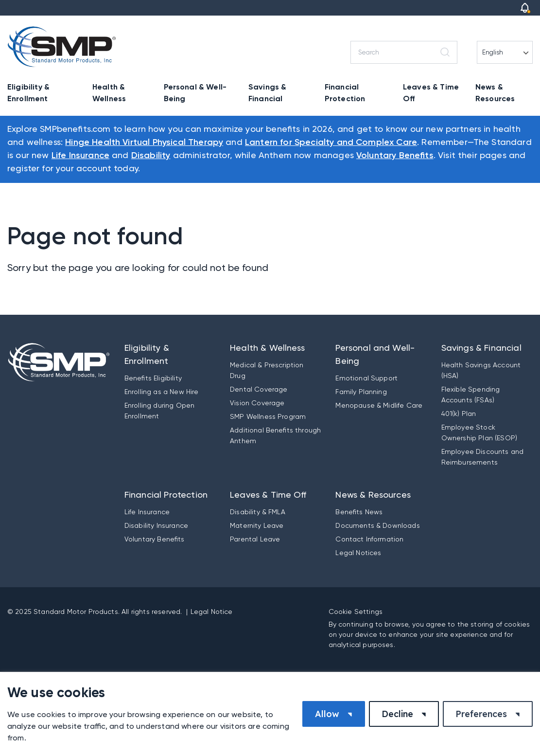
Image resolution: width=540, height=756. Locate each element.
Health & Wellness (109, 93)
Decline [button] (397, 714)
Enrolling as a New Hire (162, 392)
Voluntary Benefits (395, 156)
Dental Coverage (259, 389)
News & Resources (495, 93)
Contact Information (369, 539)
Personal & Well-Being (195, 93)
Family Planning (361, 392)
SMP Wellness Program (268, 416)
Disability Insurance (156, 525)
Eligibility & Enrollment (28, 93)
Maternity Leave (257, 525)
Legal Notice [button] (212, 612)
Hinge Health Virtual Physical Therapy (144, 143)
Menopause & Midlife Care (379, 405)
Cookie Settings (356, 612)
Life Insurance (80, 156)
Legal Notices (358, 553)
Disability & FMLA (258, 512)
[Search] (404, 52)
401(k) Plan (459, 414)
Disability (151, 156)
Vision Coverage (257, 403)
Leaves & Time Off (431, 93)
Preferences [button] (481, 714)
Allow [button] (327, 714)
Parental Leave (255, 539)
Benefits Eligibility (153, 378)
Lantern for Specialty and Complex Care (331, 143)
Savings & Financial (267, 93)
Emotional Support (366, 378)
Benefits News (359, 512)
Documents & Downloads (377, 525)
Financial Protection (345, 93)
